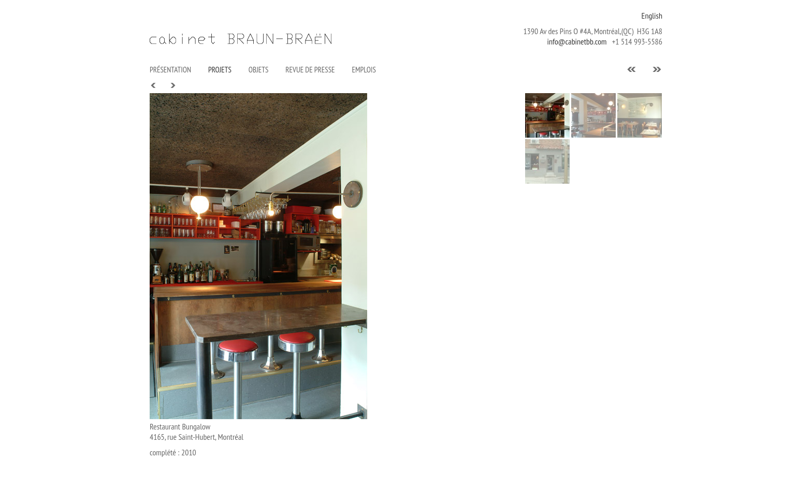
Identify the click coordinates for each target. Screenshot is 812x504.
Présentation (170, 70)
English (652, 16)
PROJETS (220, 70)
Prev (154, 86)
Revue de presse (310, 70)
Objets (258, 70)
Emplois (364, 70)
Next (172, 86)
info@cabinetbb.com (577, 41)
